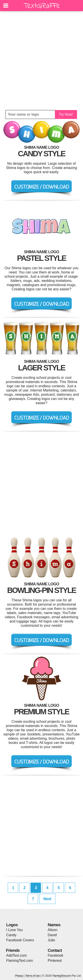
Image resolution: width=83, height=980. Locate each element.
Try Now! (66, 114)
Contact (55, 950)
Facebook (56, 955)
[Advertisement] (41, 61)
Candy (11, 935)
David (52, 935)
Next (47, 899)
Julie (51, 940)
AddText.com (16, 955)
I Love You (14, 930)
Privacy (19, 976)
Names (54, 925)
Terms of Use (32, 976)
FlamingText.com (20, 961)
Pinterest (55, 961)
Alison (53, 930)
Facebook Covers (20, 940)
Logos (12, 925)
